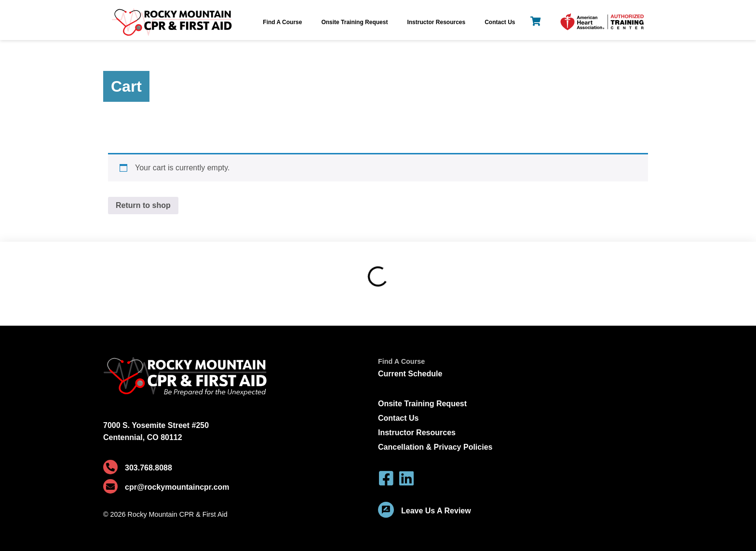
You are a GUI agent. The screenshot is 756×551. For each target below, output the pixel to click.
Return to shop (143, 205)
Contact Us (500, 22)
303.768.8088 (148, 468)
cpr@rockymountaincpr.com (177, 487)
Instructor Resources (436, 22)
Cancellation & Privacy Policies (435, 447)
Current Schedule (410, 374)
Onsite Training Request (354, 22)
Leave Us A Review (436, 511)
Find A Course (282, 22)
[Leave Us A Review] (386, 510)
